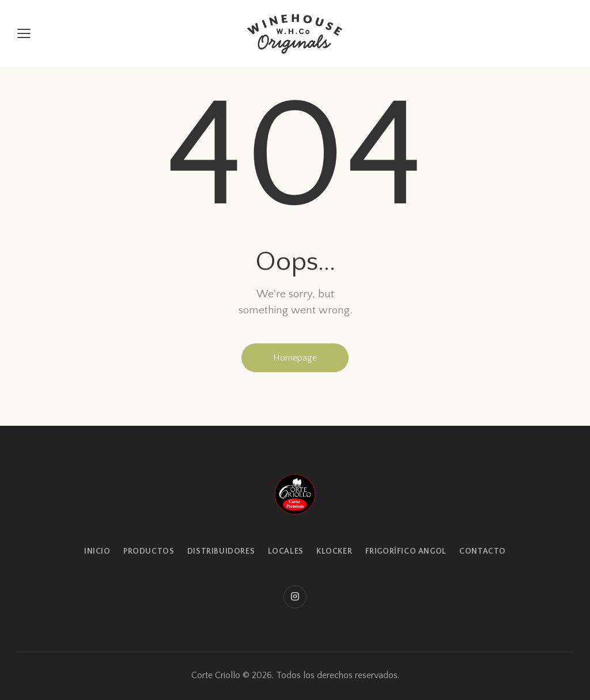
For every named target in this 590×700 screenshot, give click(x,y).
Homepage (295, 358)
